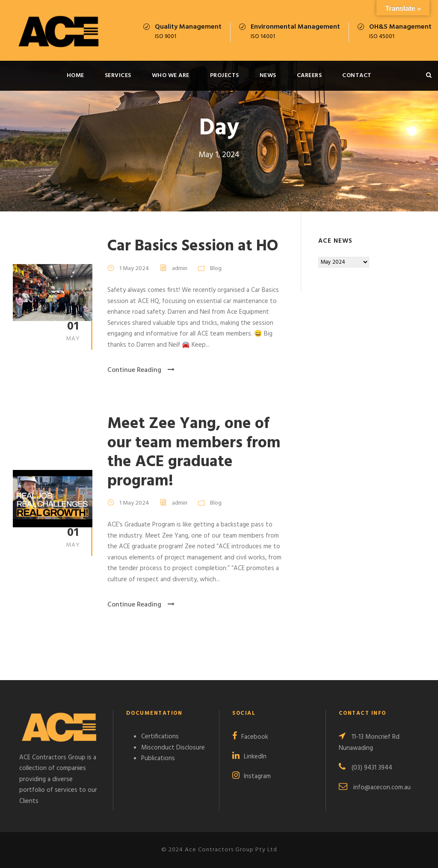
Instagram (257, 776)
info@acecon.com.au (382, 788)
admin (180, 269)
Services (118, 76)
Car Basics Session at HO (193, 246)
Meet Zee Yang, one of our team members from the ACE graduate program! (194, 452)
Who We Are (171, 76)
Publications (158, 758)
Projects (225, 76)
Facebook (255, 737)
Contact (357, 76)
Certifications (160, 737)
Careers (309, 76)
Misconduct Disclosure (173, 748)
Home (75, 76)
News (268, 76)
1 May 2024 (134, 269)
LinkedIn (255, 757)
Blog (216, 269)
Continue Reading (141, 370)
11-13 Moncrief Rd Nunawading (369, 743)
